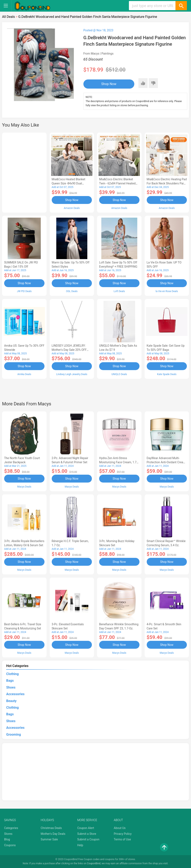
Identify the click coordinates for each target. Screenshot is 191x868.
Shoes (11, 687)
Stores (8, 834)
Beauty (11, 701)
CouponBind (94, 863)
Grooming (14, 735)
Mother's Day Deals (53, 834)
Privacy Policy (123, 834)
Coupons (10, 845)
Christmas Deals (51, 828)
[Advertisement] (24, 172)
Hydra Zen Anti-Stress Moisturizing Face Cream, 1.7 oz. (118, 462)
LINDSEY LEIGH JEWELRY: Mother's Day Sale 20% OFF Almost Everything (69, 350)
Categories (11, 828)
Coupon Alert (86, 828)
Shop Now (109, 84)
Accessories (15, 694)
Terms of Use (122, 839)
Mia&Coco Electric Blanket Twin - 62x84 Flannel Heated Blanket (117, 183)
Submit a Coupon (88, 839)
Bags (10, 681)
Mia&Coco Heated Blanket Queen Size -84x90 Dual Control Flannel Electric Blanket (72, 183)
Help (80, 845)
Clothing (12, 674)
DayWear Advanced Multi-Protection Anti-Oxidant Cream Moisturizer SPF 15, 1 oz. (166, 462)
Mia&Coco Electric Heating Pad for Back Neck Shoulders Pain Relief (167, 183)
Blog (7, 839)
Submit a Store (87, 834)
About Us (120, 828)
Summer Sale (49, 839)
